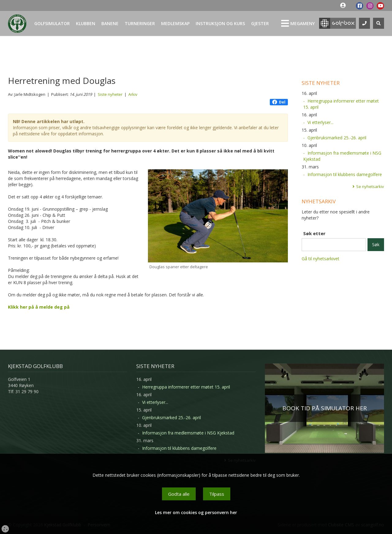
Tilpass (217, 494)
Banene (110, 23)
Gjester (260, 23)
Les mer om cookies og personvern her (196, 512)
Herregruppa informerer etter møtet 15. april (341, 104)
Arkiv (133, 94)
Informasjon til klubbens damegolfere (345, 174)
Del (279, 102)
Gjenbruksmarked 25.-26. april (337, 138)
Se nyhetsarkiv (370, 186)
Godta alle (179, 494)
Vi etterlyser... (320, 122)
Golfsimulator (52, 23)
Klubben (86, 23)
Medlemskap (175, 23)
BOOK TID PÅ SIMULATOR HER (325, 408)
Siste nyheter (110, 94)
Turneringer (140, 23)
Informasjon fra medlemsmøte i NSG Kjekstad (342, 156)
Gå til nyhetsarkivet (320, 259)
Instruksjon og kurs (220, 23)
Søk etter (314, 233)
